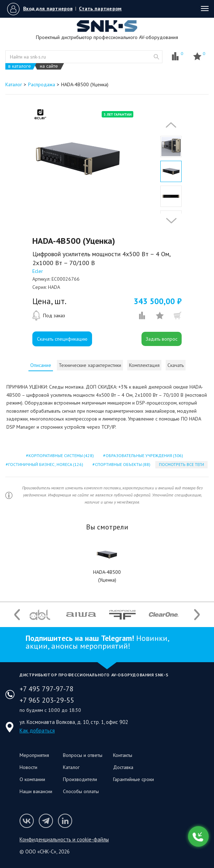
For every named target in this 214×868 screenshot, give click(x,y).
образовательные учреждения (144, 455)
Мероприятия (34, 755)
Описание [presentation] (41, 365)
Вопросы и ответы (83, 755)
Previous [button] (169, 125)
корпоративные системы (61, 455)
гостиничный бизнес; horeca (45, 464)
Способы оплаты (81, 791)
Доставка (123, 767)
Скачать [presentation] (176, 365)
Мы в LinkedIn (65, 821)
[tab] (41, 365)
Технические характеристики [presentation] (90, 365)
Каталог (71, 767)
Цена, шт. (49, 301)
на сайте (49, 66)
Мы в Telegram (46, 821)
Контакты (123, 755)
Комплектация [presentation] (144, 365)
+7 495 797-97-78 (47, 689)
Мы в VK (27, 821)
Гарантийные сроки (133, 779)
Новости (28, 767)
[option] (79, 159)
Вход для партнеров (48, 9)
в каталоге (20, 66)
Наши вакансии (36, 791)
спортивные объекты (122, 464)
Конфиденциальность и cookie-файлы (64, 839)
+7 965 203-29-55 (47, 700)
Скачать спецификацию (62, 339)
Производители (80, 779)
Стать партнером (100, 9)
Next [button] (170, 221)
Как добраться (37, 730)
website (156, 57)
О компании (32, 779)
